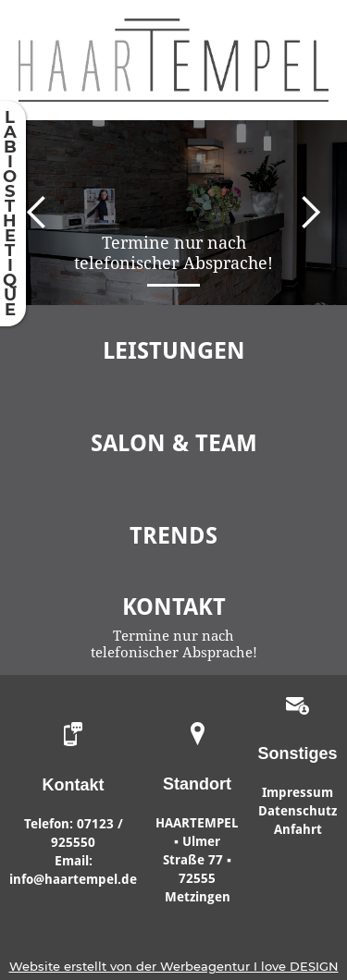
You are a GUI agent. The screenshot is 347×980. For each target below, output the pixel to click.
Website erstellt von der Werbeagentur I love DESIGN (174, 966)
